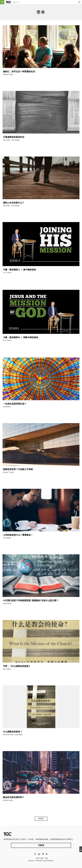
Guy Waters (7, 407)
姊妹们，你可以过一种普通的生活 (19, 71)
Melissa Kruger (8, 74)
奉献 (46, 858)
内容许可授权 (40, 858)
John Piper (7, 140)
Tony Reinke (16, 140)
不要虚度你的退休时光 (14, 137)
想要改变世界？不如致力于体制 (18, 469)
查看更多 (41, 819)
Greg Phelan (7, 603)
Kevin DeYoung (8, 735)
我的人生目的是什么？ (14, 203)
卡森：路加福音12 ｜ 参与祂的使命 (20, 270)
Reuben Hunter (8, 800)
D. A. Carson (7, 273)
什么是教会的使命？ (13, 732)
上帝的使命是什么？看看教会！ (18, 535)
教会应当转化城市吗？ (14, 797)
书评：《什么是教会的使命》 (17, 666)
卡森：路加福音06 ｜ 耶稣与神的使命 (21, 337)
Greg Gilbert (19, 735)
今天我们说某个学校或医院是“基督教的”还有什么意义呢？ (31, 600)
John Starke (7, 669)
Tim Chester (7, 538)
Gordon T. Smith (8, 472)
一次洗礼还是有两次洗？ (15, 404)
